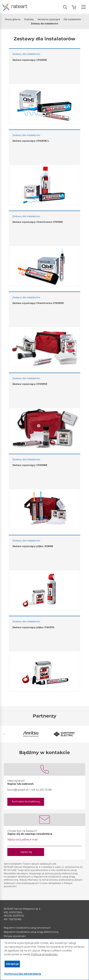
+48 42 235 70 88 (41, 790)
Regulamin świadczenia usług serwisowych (27, 928)
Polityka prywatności (15, 936)
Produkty (29, 19)
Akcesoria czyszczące (49, 19)
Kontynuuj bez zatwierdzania (23, 974)
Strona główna (13, 19)
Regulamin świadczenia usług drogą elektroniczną (31, 932)
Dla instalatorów (72, 19)
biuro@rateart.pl (18, 790)
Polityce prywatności (44, 954)
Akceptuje (12, 964)
